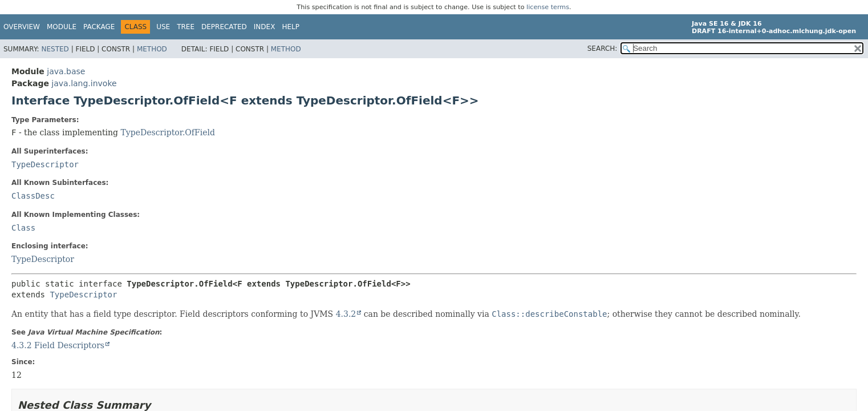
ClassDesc (33, 196)
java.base (66, 71)
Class (23, 228)
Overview (22, 27)
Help (291, 27)
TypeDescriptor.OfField (168, 132)
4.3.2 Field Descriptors (58, 345)
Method (152, 49)
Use (163, 27)
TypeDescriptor (45, 164)
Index (265, 27)
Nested (55, 49)
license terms (548, 7)
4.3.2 (346, 314)
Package (99, 27)
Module (62, 27)
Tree (186, 27)
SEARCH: (603, 49)
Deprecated (224, 27)
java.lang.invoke (84, 83)
